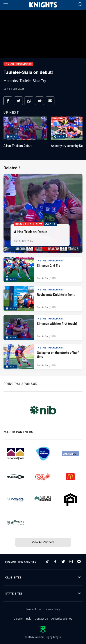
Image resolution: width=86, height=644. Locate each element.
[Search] (80, 5)
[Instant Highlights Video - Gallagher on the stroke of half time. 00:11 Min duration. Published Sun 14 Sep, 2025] (43, 357)
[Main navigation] (6, 5)
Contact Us (41, 618)
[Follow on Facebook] (55, 562)
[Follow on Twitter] (63, 562)
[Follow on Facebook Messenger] (79, 562)
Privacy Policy (53, 609)
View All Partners (43, 542)
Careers (18, 618)
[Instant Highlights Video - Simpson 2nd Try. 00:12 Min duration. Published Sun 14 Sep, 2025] (43, 270)
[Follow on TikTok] (47, 562)
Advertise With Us (62, 618)
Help (29, 618)
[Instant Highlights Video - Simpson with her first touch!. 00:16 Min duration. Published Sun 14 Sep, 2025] (43, 328)
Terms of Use (33, 609)
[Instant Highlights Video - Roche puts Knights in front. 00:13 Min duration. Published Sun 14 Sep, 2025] (43, 299)
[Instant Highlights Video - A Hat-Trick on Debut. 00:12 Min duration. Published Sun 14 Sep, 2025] (43, 214)
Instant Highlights (18, 64)
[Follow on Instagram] (71, 562)
